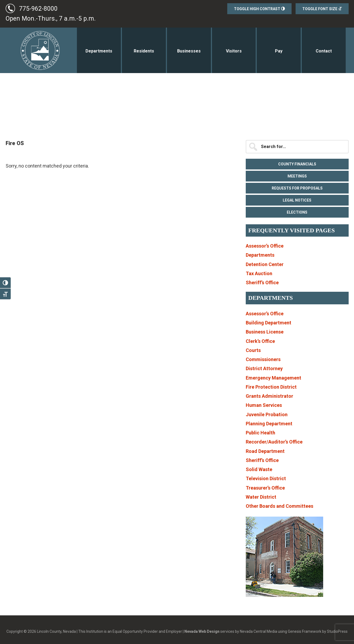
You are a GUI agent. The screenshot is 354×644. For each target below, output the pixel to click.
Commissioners (263, 359)
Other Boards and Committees (280, 506)
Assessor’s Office (265, 246)
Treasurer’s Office (265, 488)
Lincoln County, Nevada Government (36, 50)
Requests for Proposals (297, 188)
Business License (265, 332)
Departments (260, 255)
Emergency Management (273, 378)
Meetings (297, 176)
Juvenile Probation (267, 414)
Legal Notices (297, 200)
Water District (261, 497)
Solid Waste (259, 469)
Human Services (264, 405)
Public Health (260, 433)
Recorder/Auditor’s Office (274, 442)
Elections (297, 212)
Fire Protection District (271, 387)
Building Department (269, 323)
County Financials (297, 164)
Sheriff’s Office (262, 283)
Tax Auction (259, 273)
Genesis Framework (305, 631)
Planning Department (269, 424)
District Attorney (264, 368)
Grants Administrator (269, 396)
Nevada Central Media (258, 631)
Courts (253, 350)
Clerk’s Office (260, 341)
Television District (266, 478)
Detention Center (265, 264)
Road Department (265, 451)
